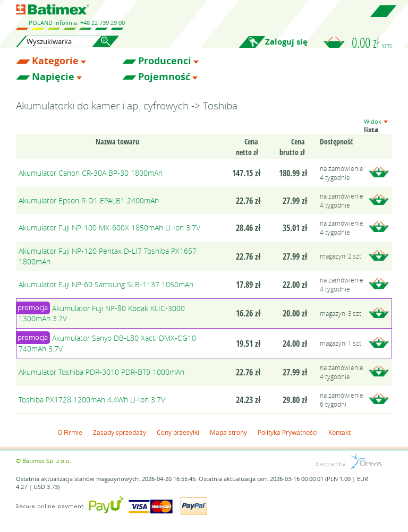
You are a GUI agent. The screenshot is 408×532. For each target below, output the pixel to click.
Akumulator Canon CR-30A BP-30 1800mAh (91, 173)
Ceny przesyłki (178, 432)
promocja (33, 307)
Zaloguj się (286, 42)
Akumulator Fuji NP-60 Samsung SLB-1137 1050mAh (106, 284)
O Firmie (70, 432)
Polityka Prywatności (288, 432)
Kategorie (55, 61)
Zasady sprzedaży (120, 432)
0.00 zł (372, 42)
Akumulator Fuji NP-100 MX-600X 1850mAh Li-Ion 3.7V (109, 228)
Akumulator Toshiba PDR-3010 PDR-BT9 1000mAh (101, 372)
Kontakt (339, 432)
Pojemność (164, 77)
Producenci (165, 61)
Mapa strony (228, 432)
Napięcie (53, 77)
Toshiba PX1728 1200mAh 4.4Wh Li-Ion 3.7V (92, 400)
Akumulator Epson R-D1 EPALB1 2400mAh (89, 200)
